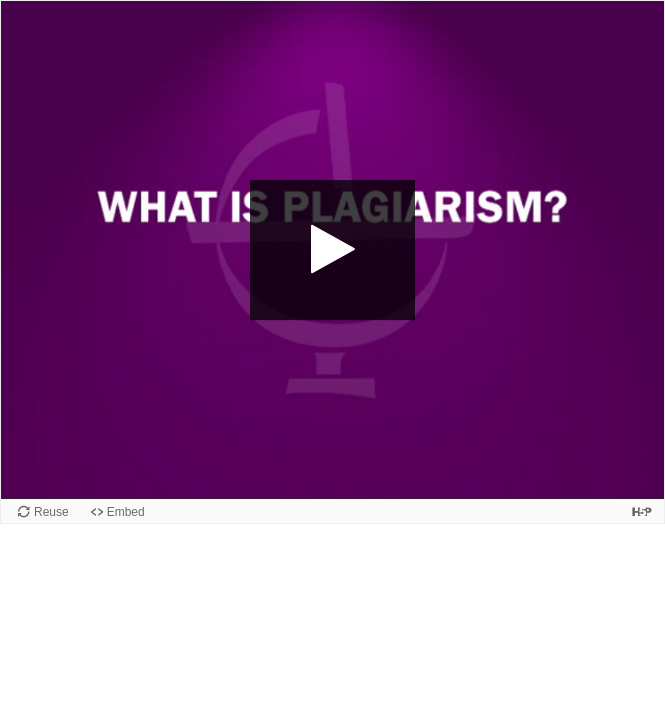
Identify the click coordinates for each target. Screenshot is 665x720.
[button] (333, 250)
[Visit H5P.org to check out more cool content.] (642, 511)
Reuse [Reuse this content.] (51, 512)
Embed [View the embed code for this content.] (126, 512)
